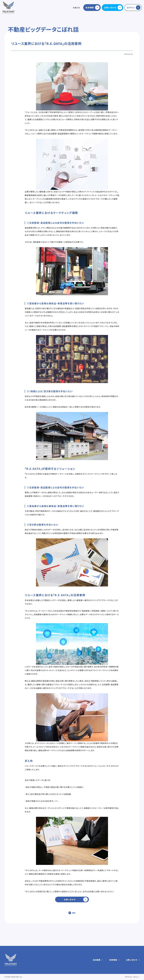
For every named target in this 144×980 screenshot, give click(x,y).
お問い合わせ (110, 7)
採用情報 (90, 7)
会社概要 (97, 960)
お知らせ (76, 8)
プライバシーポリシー (132, 977)
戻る (74, 913)
